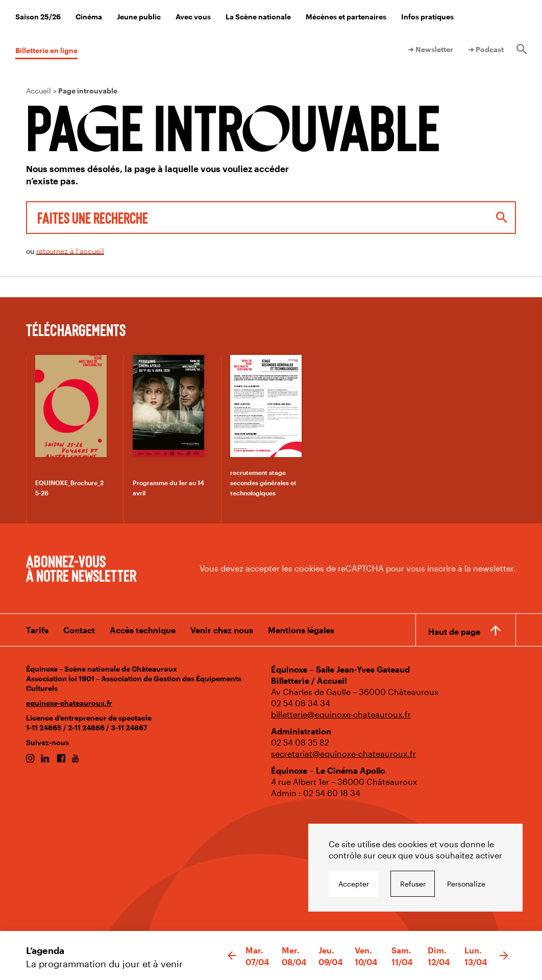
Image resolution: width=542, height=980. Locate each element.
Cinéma (89, 17)
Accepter (354, 884)
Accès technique (143, 630)
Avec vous (193, 17)
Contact (79, 630)
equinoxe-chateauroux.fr (69, 703)
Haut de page (454, 631)
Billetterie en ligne (46, 50)
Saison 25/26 (38, 17)
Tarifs (37, 630)
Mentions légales (301, 630)
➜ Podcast (486, 49)
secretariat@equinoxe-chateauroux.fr (343, 754)
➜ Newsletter (430, 49)
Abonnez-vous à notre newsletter (81, 568)
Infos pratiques (427, 17)
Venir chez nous (222, 630)
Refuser (413, 884)
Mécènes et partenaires (346, 17)
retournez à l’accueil (70, 251)
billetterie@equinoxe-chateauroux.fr (341, 714)
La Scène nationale (258, 17)
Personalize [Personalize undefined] (466, 884)
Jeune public (139, 17)
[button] (232, 956)
